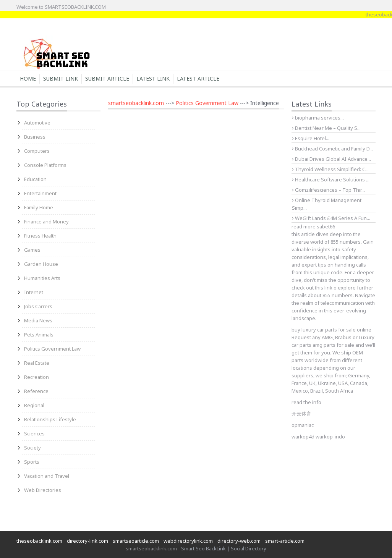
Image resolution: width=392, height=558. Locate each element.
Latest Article (198, 78)
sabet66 (326, 226)
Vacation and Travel (47, 476)
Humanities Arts (42, 278)
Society (32, 448)
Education (35, 179)
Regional (34, 405)
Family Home (39, 207)
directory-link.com (87, 541)
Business (35, 137)
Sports (32, 462)
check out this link (312, 288)
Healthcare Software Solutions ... (331, 180)
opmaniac (303, 425)
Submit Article (107, 78)
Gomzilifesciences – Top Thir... (328, 190)
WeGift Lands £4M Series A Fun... (331, 218)
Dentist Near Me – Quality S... (326, 128)
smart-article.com (285, 541)
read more (304, 226)
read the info (306, 402)
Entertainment (40, 193)
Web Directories (43, 490)
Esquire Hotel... (311, 138)
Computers (37, 151)
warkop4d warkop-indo (318, 437)
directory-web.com (239, 541)
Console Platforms (45, 165)
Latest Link (153, 78)
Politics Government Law (52, 349)
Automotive (37, 123)
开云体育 (301, 414)
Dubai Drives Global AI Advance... (331, 159)
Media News (38, 320)
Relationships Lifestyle (50, 419)
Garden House (41, 264)
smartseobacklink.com (136, 103)
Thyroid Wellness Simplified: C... (330, 169)
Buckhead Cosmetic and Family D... (332, 149)
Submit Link (61, 78)
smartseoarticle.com (136, 541)
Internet (34, 292)
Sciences (34, 433)
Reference (36, 391)
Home (28, 78)
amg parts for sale (333, 345)
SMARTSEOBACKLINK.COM (75, 7)
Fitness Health (40, 236)
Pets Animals (39, 335)
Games (32, 250)
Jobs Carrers (38, 306)
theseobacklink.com (39, 541)
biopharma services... (318, 118)
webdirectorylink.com (188, 541)
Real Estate (37, 363)
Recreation (36, 377)
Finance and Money (46, 222)
